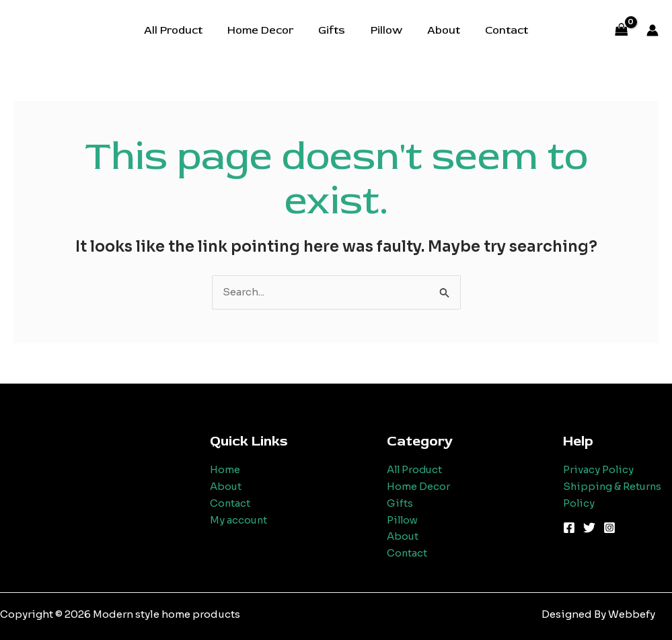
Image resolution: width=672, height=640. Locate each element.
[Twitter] (589, 528)
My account (239, 520)
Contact (498, 30)
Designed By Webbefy (598, 614)
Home (225, 469)
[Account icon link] (652, 30)
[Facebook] (569, 528)
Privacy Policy (599, 469)
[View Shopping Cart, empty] (622, 31)
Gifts (334, 30)
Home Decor (266, 30)
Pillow (384, 30)
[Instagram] (609, 528)
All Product (182, 30)
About (438, 30)
